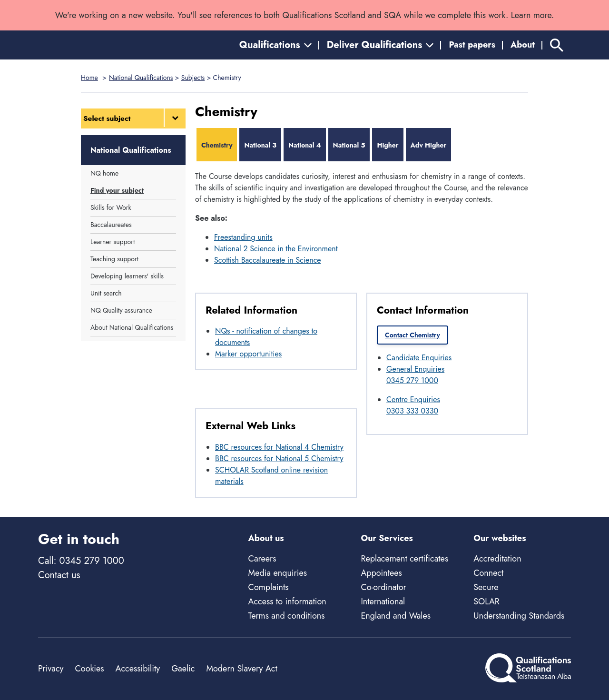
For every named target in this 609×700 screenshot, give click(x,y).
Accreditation (497, 559)
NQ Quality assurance (121, 310)
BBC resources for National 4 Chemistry (279, 447)
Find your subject (117, 190)
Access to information (287, 601)
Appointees (381, 573)
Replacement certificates (404, 559)
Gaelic (183, 669)
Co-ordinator (383, 587)
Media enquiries (278, 573)
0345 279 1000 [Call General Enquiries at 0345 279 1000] (412, 380)
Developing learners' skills (127, 276)
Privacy (51, 669)
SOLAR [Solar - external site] (486, 601)
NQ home (104, 173)
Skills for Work (111, 207)
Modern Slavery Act (241, 669)
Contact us (59, 575)
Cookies (89, 669)
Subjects (193, 78)
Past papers (472, 45)
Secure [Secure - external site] (486, 587)
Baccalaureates (111, 225)
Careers (262, 559)
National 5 (349, 145)
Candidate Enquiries (419, 358)
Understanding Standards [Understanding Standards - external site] (519, 616)
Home (89, 78)
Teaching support (114, 259)
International (383, 601)
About (523, 45)
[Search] (557, 45)
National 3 (260, 145)
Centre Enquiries (413, 399)
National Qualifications (141, 78)
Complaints (269, 587)
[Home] (81, 45)
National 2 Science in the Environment (276, 249)
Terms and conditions (287, 616)
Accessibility (138, 669)
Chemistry (217, 145)
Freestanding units (243, 237)
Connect (488, 573)
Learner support (113, 242)
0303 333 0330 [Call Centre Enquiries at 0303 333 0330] (412, 411)
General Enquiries (415, 369)
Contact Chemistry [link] (413, 335)
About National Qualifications (132, 327)
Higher (388, 145)
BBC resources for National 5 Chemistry (279, 458)
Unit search (106, 293)
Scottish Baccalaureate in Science (268, 260)
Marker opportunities (248, 354)
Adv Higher (429, 145)
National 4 (305, 145)
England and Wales (396, 616)
